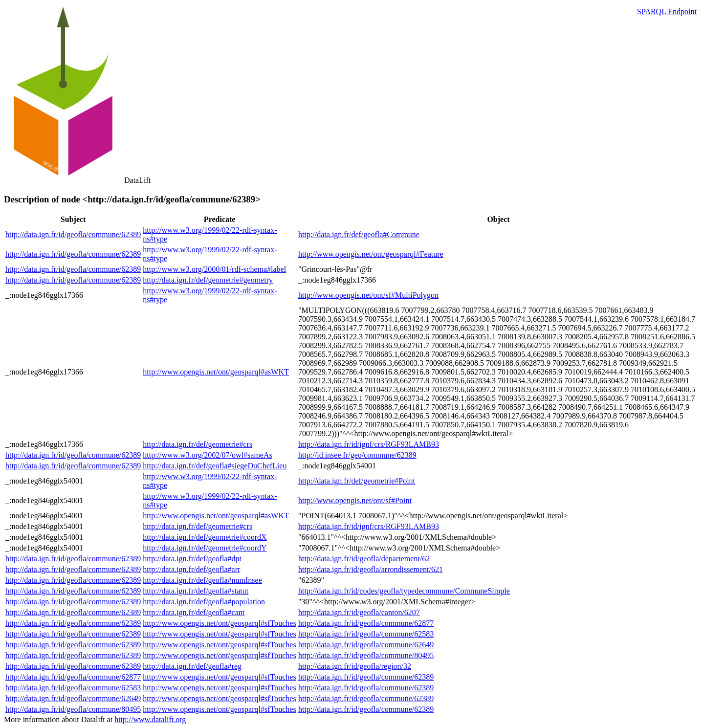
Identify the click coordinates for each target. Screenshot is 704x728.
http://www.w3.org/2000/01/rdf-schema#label (214, 269)
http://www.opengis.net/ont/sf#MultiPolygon (368, 295)
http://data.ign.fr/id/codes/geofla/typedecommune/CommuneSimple (404, 591)
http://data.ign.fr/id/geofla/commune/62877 (366, 623)
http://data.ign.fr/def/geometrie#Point (357, 481)
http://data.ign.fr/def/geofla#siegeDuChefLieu (215, 466)
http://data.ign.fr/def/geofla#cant (194, 612)
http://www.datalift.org (150, 719)
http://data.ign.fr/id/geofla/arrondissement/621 (371, 569)
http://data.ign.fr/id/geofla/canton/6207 (359, 612)
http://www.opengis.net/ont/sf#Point (355, 500)
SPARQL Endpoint (667, 11)
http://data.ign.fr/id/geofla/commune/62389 (73, 234)
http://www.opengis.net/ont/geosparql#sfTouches (219, 623)
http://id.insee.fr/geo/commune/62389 (357, 455)
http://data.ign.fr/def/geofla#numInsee (202, 580)
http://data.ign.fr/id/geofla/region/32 (355, 666)
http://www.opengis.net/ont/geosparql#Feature (371, 254)
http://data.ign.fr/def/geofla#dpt (192, 559)
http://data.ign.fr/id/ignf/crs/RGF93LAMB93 (369, 444)
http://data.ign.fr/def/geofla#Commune (359, 234)
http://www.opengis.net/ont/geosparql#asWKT (216, 372)
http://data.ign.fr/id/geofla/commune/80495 (366, 655)
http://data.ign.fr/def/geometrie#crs (198, 444)
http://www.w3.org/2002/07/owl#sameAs (207, 455)
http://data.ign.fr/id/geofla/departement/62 (364, 559)
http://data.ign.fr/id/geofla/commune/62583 (366, 634)
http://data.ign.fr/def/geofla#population (204, 602)
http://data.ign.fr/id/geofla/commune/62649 (366, 645)
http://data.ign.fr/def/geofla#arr (191, 569)
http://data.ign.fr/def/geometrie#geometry (208, 280)
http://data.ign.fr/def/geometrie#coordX (205, 537)
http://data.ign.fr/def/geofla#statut (196, 591)
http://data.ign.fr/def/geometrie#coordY (205, 548)
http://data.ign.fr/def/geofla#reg (192, 666)
